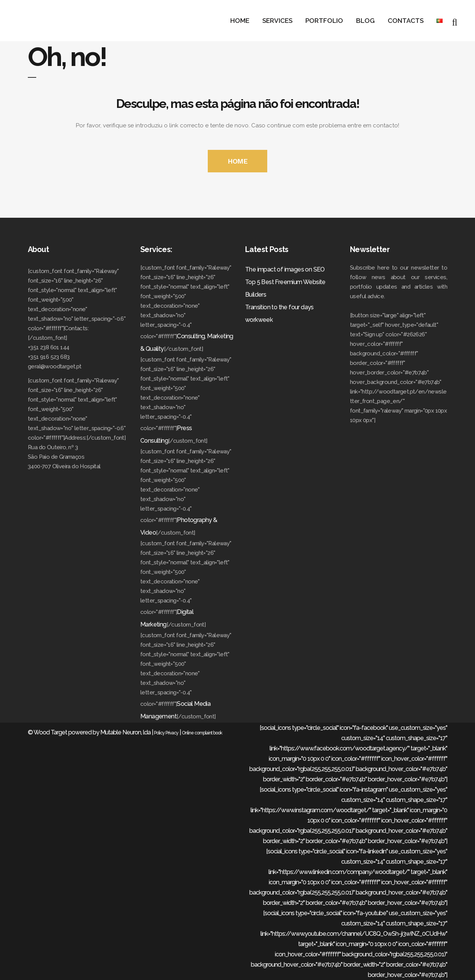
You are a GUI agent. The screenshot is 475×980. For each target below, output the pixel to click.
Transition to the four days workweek (279, 313)
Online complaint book (202, 733)
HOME (237, 161)
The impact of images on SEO (285, 269)
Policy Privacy (166, 733)
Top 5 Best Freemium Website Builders (285, 288)
